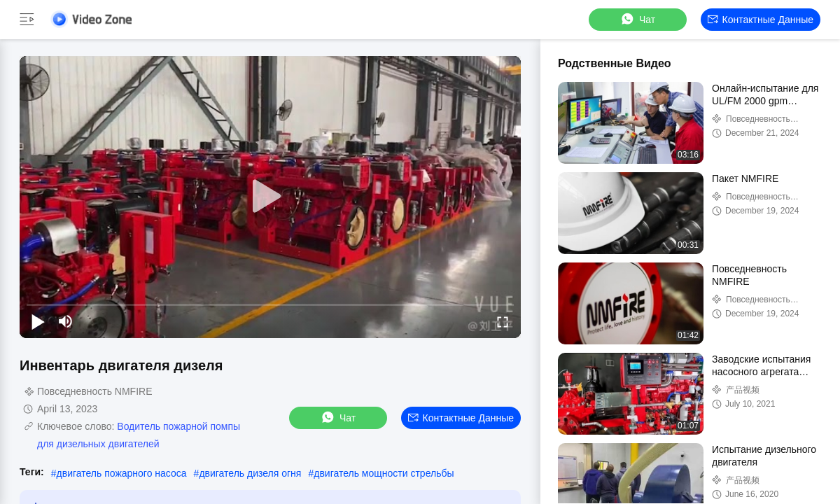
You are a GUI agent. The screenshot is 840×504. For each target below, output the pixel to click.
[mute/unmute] (66, 321)
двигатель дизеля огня (250, 473)
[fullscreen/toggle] (503, 321)
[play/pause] (38, 321)
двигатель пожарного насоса (122, 473)
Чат (637, 19)
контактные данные (761, 20)
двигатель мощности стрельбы (384, 473)
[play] (270, 197)
